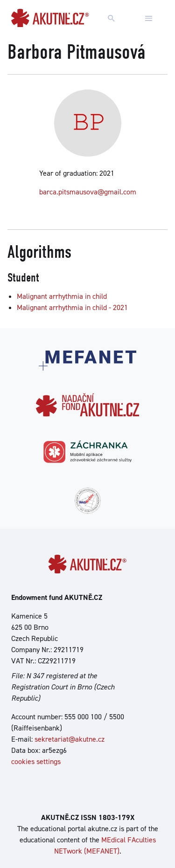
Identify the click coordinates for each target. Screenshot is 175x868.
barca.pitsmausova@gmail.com (88, 192)
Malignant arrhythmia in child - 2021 (72, 307)
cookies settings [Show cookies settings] (36, 761)
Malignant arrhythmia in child (62, 296)
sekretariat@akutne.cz (70, 739)
